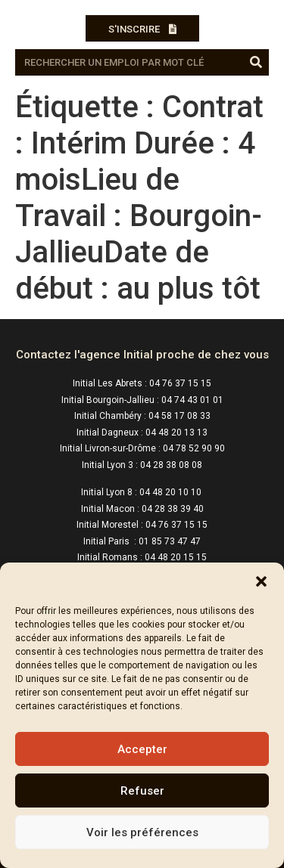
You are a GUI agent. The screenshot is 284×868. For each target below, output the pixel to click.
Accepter (142, 749)
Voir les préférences (142, 832)
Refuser (142, 791)
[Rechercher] (256, 62)
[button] (261, 581)
